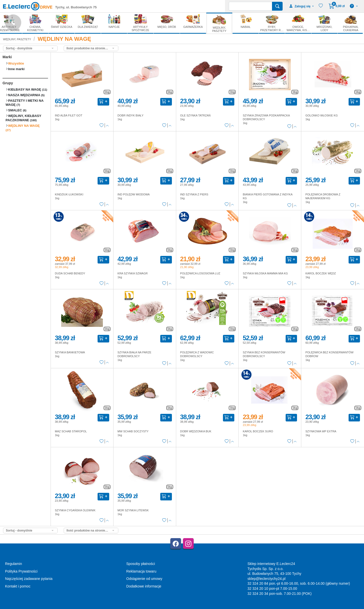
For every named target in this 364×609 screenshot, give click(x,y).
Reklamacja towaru (141, 571)
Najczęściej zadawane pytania (29, 579)
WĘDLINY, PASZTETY (17, 39)
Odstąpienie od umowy (144, 579)
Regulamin (14, 564)
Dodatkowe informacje (144, 586)
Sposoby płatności (141, 564)
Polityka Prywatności (21, 571)
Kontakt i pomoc (18, 586)
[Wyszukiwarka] (251, 6)
